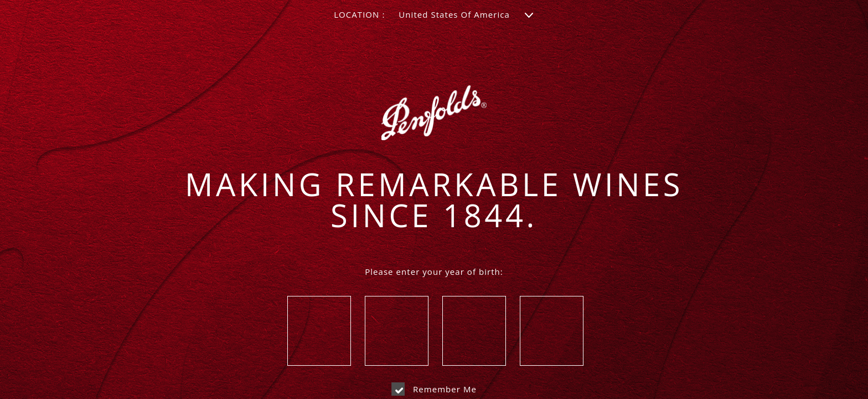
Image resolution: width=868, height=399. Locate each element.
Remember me (434, 389)
